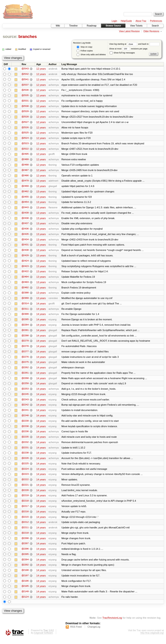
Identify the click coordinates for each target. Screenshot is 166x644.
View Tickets (136, 26)
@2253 (25, 392)
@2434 (25, 241)
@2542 (25, 74)
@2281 (25, 333)
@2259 (25, 387)
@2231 (25, 451)
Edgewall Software (43, 638)
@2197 (25, 580)
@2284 (25, 327)
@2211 (25, 532)
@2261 (25, 376)
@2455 (25, 198)
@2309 (25, 317)
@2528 (25, 117)
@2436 (25, 230)
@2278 (25, 349)
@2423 (25, 268)
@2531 (25, 101)
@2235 (25, 440)
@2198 (25, 575)
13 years (41, 182)
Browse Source (113, 26)
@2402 (25, 290)
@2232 (25, 446)
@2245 (25, 397)
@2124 (25, 602)
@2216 (25, 516)
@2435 (25, 236)
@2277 (25, 354)
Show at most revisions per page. (129, 49)
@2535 (25, 96)
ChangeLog (94, 632)
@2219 (25, 500)
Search (155, 26)
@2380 (25, 295)
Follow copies (85, 51)
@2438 (25, 220)
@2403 (25, 284)
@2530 (25, 106)
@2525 (25, 133)
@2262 (25, 370)
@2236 (25, 435)
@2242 (25, 408)
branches (28, 36)
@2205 (25, 559)
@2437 (25, 225)
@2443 (25, 209)
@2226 (25, 462)
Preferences (156, 21)
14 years (41, 306)
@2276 (25, 360)
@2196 (25, 586)
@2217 (25, 510)
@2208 (25, 543)
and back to (149, 44)
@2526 (25, 128)
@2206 (25, 554)
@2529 (25, 112)
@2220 (25, 494)
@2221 (25, 489)
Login (114, 21)
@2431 (25, 246)
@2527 (25, 123)
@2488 (25, 166)
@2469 (25, 187)
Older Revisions (151, 31)
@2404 (25, 279)
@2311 (25, 311)
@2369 (25, 300)
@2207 (25, 548)
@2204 (25, 564)
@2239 (25, 424)
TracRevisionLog (112, 623)
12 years (41, 69)
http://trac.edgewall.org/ (152, 638)
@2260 (25, 381)
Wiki (58, 26)
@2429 (25, 257)
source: (10, 36)
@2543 (25, 69)
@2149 (25, 597)
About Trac (141, 21)
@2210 (25, 537)
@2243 (25, 403)
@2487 (25, 171)
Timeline (73, 26)
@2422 (25, 273)
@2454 (25, 203)
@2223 (25, 478)
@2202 (25, 570)
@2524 (25, 139)
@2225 (25, 467)
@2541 (25, 79)
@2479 (25, 182)
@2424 (25, 263)
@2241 (25, 413)
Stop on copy (84, 47)
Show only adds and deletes (91, 55)
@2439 (25, 214)
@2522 (25, 149)
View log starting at (124, 44)
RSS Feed (76, 632)
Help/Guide (126, 21)
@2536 (25, 90)
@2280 (25, 338)
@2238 (25, 430)
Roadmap (92, 26)
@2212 (25, 527)
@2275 (25, 365)
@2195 (25, 591)
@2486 (25, 176)
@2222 (25, 484)
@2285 (25, 322)
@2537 (25, 85)
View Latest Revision (129, 31)
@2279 (25, 343)
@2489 (25, 160)
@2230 (25, 457)
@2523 (25, 144)
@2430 (25, 252)
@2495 (25, 155)
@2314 (25, 306)
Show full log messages (122, 53)
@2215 (25, 521)
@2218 (25, 505)
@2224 (25, 473)
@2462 (25, 193)
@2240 (25, 419)
